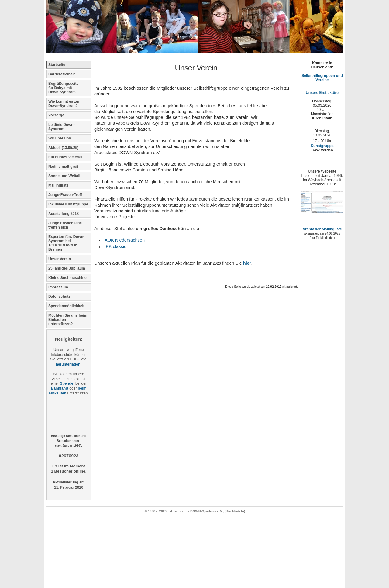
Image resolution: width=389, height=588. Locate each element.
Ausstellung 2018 (64, 214)
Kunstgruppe (322, 146)
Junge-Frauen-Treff (65, 195)
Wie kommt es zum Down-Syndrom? (65, 104)
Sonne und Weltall (64, 176)
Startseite (57, 65)
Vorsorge (56, 115)
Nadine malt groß (63, 167)
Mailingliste (58, 185)
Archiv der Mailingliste (322, 229)
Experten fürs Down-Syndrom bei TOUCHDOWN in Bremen (66, 243)
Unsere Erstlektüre (322, 93)
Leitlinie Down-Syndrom (61, 127)
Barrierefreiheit (62, 74)
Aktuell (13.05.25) (63, 148)
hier (247, 263)
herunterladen (68, 364)
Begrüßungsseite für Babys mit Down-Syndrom (63, 88)
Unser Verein (60, 259)
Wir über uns (60, 138)
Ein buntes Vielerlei (65, 157)
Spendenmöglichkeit (66, 306)
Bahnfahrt (60, 388)
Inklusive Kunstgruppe (68, 204)
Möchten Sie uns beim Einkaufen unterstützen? (68, 320)
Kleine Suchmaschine (67, 278)
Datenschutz (59, 297)
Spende (67, 383)
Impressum (58, 287)
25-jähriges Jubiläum (67, 268)
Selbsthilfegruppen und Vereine (322, 78)
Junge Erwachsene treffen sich (65, 225)
